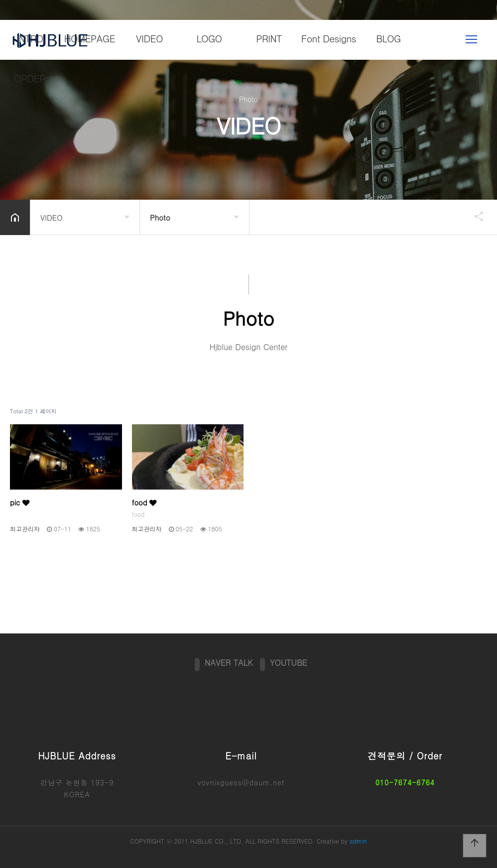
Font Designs (329, 38)
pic (20, 502)
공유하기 (474, 216)
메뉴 (471, 39)
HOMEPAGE (90, 38)
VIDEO (149, 38)
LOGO (209, 38)
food (144, 502)
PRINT (269, 38)
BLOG (388, 38)
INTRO (30, 38)
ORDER (30, 78)
